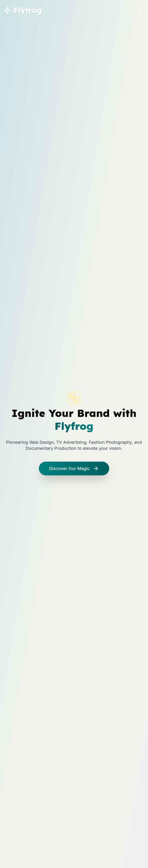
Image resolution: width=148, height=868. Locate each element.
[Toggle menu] (139, 10)
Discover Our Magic (74, 468)
